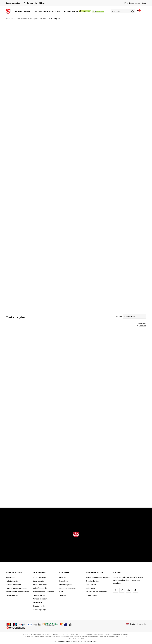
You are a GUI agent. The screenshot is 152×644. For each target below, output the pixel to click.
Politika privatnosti (40, 585)
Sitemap (63, 595)
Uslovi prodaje (38, 581)
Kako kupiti (10, 577)
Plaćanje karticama (13, 585)
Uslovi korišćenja (39, 577)
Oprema (28, 18)
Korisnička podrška (40, 588)
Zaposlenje (64, 581)
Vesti (61, 592)
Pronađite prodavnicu (68, 588)
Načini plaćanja (12, 581)
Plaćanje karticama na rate (16, 588)
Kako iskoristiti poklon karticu (17, 592)
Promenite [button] (142, 624)
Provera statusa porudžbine (43, 592)
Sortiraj (119, 316)
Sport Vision (11, 18)
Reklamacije (37, 602)
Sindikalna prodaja (66, 585)
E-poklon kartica (92, 581)
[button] (123, 11)
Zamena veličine (39, 595)
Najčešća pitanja (39, 610)
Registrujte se (140, 3)
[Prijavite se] (138, 11)
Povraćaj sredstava (40, 599)
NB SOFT (80, 642)
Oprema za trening (40, 18)
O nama (62, 577)
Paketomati (91, 588)
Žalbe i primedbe (39, 606)
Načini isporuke (12, 595)
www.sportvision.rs (66, 642)
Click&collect (91, 585)
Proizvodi (20, 18)
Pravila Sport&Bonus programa (98, 577)
